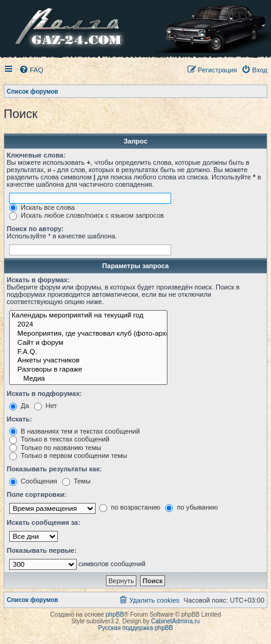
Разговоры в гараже (88, 370)
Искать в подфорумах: (44, 393)
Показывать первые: (42, 550)
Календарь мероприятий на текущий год (88, 316)
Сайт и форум (88, 343)
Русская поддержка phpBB (135, 628)
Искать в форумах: (38, 280)
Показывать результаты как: (54, 469)
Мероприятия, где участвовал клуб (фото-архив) (88, 334)
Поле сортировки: (37, 494)
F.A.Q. (88, 352)
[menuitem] (31, 70)
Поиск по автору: (35, 229)
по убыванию (191, 507)
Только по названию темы (55, 448)
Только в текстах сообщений (59, 439)
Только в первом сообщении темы (68, 455)
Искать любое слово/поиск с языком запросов (86, 215)
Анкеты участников (88, 361)
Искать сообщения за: (44, 522)
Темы (76, 481)
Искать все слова (42, 207)
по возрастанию (130, 507)
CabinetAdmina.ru (175, 621)
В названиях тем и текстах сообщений (75, 431)
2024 (88, 325)
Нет (46, 406)
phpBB (115, 615)
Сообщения (33, 481)
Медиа (88, 379)
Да (19, 406)
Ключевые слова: (36, 155)
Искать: (19, 419)
